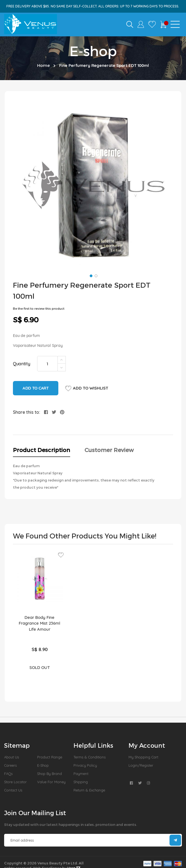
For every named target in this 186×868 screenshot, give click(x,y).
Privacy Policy (85, 765)
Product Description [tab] (42, 450)
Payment (81, 774)
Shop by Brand (50, 774)
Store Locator (15, 782)
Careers (10, 765)
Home (43, 65)
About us (12, 757)
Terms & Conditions (90, 757)
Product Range (50, 757)
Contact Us (13, 790)
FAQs (8, 774)
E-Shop (43, 765)
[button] (91, 275)
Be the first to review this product (39, 308)
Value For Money (51, 782)
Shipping (81, 782)
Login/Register (141, 765)
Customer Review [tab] (109, 450)
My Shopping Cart (143, 757)
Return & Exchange (89, 790)
